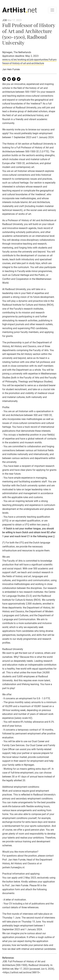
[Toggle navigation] (52, 10)
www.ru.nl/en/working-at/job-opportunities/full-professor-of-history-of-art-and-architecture (29, 61)
